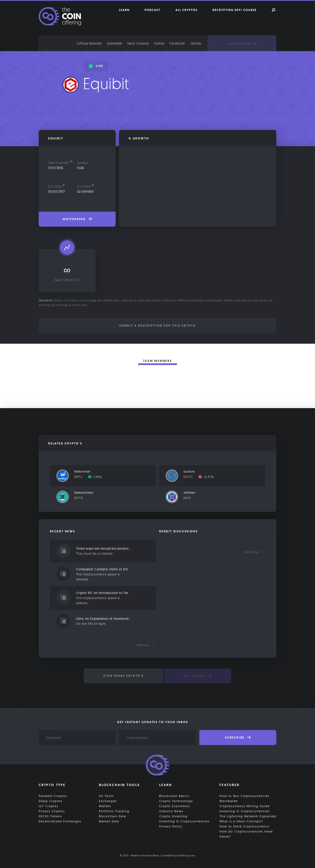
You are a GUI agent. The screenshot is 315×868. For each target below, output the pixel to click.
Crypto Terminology (176, 801)
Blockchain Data (112, 816)
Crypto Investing (173, 816)
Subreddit (114, 43)
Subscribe (238, 737)
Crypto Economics (175, 806)
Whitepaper (77, 219)
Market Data (109, 821)
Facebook (177, 43)
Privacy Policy (171, 826)
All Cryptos (186, 10)
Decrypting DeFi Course (235, 10)
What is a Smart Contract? (241, 821)
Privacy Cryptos (52, 811)
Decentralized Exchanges (60, 821)
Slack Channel (138, 43)
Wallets (105, 806)
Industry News (171, 811)
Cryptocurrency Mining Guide (245, 806)
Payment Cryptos (53, 796)
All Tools (106, 796)
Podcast (152, 10)
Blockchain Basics (174, 796)
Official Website (89, 43)
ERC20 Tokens (50, 816)
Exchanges (108, 801)
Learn (124, 10)
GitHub (196, 43)
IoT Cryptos (49, 806)
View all (146, 645)
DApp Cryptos (51, 801)
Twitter (159, 43)
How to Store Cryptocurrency (244, 826)
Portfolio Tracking (114, 811)
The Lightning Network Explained (248, 816)
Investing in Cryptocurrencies (184, 821)
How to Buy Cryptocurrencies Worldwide (244, 799)
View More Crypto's (123, 676)
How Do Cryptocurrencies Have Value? (246, 834)
